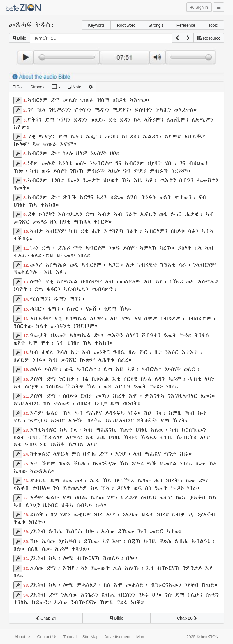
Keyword (96, 25)
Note (74, 87)
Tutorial (70, 637)
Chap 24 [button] (46, 618)
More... (143, 637)
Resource (209, 38)
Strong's (156, 25)
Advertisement (117, 637)
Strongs (37, 87)
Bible (19, 38)
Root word (126, 25)
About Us (23, 637)
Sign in (199, 7)
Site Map (90, 637)
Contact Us (47, 637)
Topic (213, 25)
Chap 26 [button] (187, 618)
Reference (186, 25)
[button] (177, 38)
